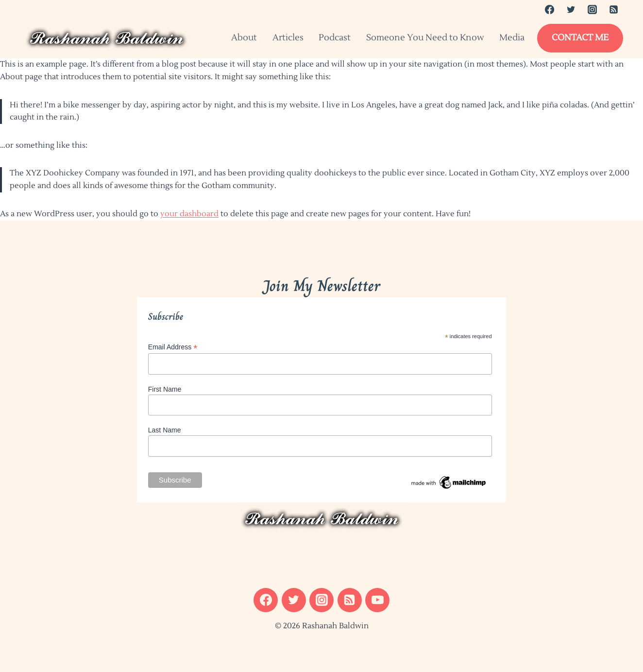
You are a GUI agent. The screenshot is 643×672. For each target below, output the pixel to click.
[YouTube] (377, 600)
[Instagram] (592, 9)
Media (512, 38)
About (244, 38)
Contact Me (580, 38)
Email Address (173, 347)
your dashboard (189, 214)
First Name (165, 389)
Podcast (335, 38)
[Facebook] (549, 9)
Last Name (165, 430)
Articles (288, 38)
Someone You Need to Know (425, 38)
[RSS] (614, 9)
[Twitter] (571, 9)
